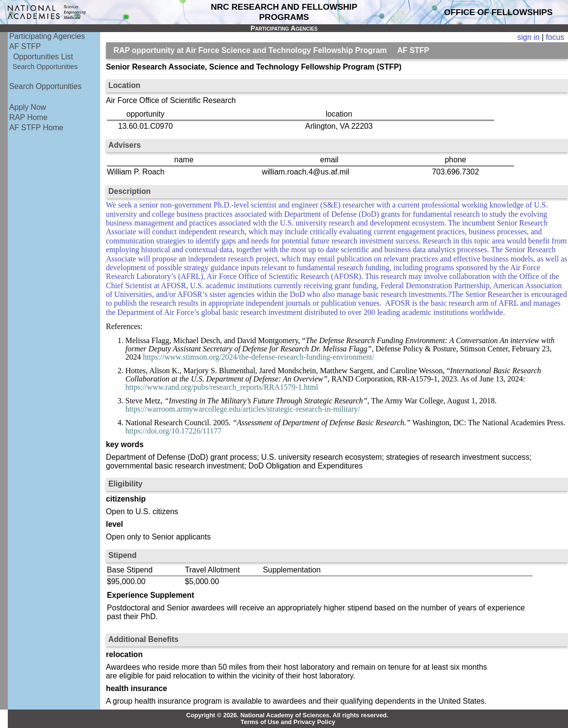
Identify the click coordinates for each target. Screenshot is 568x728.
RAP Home (28, 117)
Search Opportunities (45, 67)
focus (555, 37)
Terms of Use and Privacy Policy (288, 722)
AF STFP (25, 46)
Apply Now (28, 107)
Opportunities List (43, 57)
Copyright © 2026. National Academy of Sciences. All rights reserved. (287, 715)
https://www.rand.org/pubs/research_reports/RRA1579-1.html (222, 387)
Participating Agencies (47, 36)
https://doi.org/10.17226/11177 (174, 431)
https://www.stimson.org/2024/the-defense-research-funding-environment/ (259, 357)
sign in (529, 37)
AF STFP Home (36, 128)
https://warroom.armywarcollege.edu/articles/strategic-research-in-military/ (243, 409)
